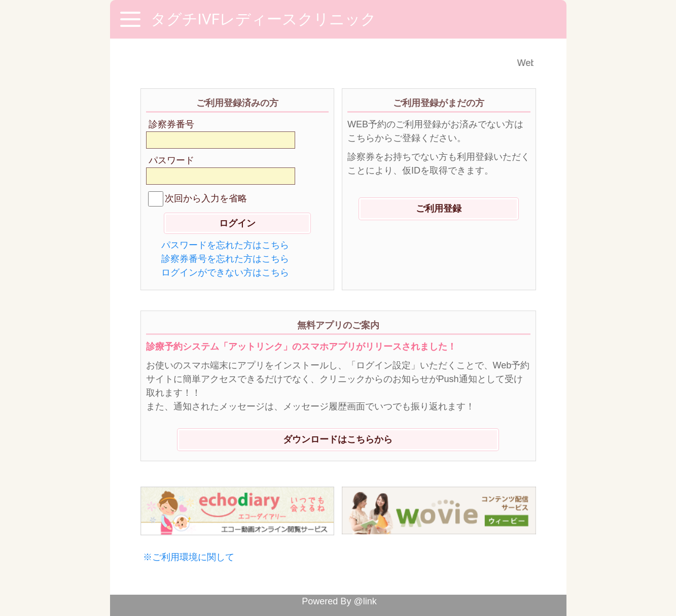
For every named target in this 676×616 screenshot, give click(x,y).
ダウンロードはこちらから (338, 439)
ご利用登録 (439, 209)
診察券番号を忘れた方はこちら (225, 259)
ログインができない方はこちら (225, 272)
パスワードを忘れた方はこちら (225, 245)
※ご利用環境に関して (189, 557)
